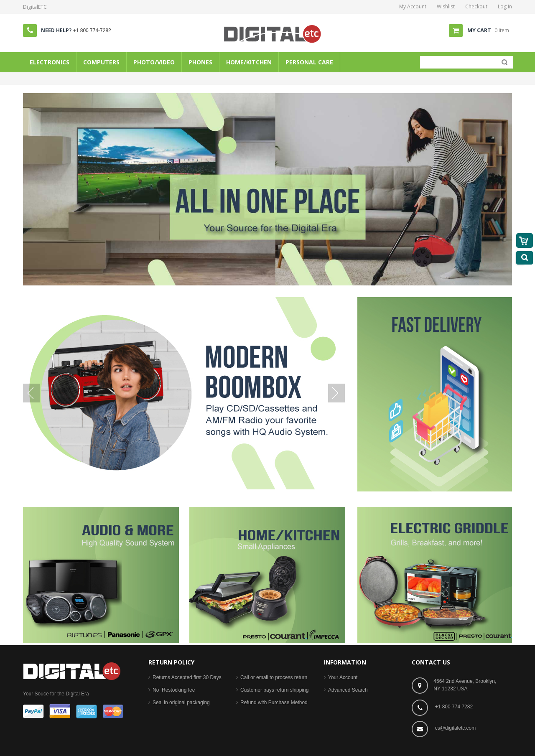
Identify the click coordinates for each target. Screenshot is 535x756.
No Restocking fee (174, 690)
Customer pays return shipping (274, 690)
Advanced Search (348, 690)
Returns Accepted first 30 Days (187, 677)
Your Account (343, 677)
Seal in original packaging (181, 703)
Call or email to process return (274, 677)
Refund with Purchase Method (274, 703)
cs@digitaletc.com (456, 728)
